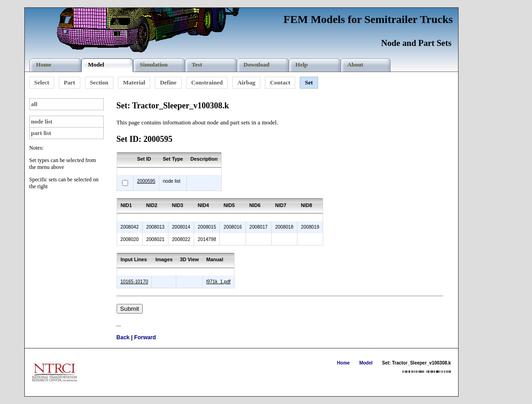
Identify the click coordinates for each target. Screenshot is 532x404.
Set (309, 82)
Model (366, 363)
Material (134, 82)
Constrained (207, 82)
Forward (145, 337)
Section (99, 82)
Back (123, 337)
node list (42, 121)
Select (42, 82)
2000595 (146, 181)
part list (41, 133)
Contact (280, 82)
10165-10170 (134, 282)
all (34, 104)
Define (168, 82)
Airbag (246, 82)
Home (343, 363)
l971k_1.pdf (218, 282)
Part (70, 82)
